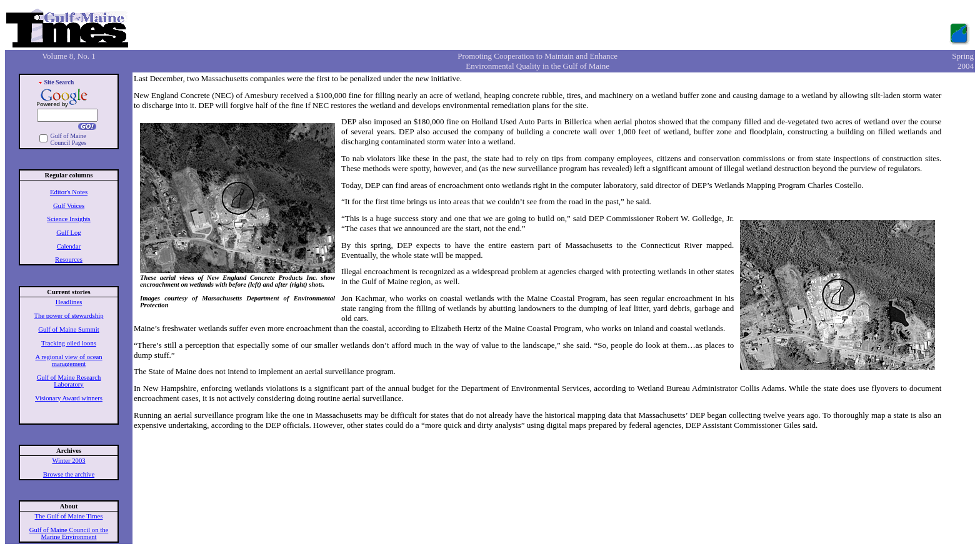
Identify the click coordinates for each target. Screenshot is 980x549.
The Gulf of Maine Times (69, 516)
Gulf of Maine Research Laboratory (69, 381)
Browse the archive (69, 474)
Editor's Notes (69, 192)
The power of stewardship (69, 316)
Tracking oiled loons (69, 343)
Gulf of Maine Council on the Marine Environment (69, 533)
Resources (69, 260)
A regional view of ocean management (68, 360)
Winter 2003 (68, 461)
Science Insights (69, 219)
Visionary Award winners (69, 398)
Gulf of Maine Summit (68, 329)
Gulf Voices (69, 206)
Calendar (69, 246)
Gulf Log (68, 233)
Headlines (69, 302)
